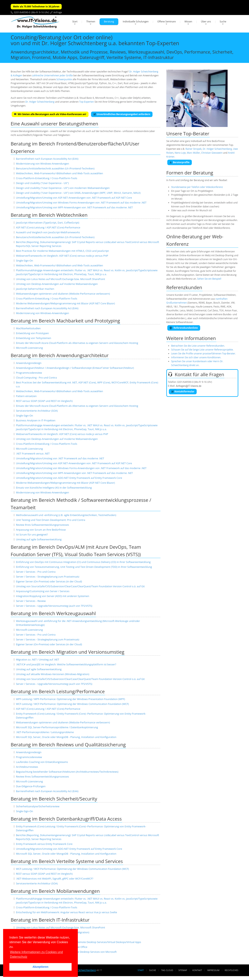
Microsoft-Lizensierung (29, 348)
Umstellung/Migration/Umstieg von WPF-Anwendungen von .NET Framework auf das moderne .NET (74, 207)
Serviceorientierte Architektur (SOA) (37, 411)
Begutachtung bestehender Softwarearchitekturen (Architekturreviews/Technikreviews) (67, 772)
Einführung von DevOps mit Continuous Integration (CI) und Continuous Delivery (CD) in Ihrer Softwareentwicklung (83, 562)
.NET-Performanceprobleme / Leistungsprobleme (45, 732)
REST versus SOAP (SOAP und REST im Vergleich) (44, 401)
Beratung (109, 22)
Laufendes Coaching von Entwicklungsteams (42, 762)
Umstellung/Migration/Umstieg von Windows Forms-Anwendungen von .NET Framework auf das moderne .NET (81, 203)
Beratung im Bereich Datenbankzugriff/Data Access (66, 819)
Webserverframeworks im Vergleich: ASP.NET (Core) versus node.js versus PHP (62, 256)
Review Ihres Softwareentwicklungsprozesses (43, 525)
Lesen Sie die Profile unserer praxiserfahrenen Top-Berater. (203, 354)
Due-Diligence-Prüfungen (31, 786)
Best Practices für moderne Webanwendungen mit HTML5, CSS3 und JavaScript (62, 251)
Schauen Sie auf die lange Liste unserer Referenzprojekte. (202, 350)
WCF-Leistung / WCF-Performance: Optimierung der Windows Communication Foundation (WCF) (72, 704)
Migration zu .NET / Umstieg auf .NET (38, 659)
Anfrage (58, 12)
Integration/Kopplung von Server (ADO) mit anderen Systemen (53, 596)
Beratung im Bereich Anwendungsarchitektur (60, 355)
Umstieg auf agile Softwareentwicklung (39, 539)
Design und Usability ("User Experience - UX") (42, 183)
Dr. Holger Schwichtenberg (40, 102)
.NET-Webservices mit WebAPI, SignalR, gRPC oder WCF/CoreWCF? (55, 879)
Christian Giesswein (212, 153)
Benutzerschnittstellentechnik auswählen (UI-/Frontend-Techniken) (55, 168)
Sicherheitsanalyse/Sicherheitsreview (38, 806)
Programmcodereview (29, 373)
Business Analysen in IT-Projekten (36, 420)
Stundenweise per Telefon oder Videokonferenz (197, 187)
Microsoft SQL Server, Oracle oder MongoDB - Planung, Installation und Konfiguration (66, 737)
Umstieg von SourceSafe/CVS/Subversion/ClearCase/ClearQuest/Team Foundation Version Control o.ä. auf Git (80, 586)
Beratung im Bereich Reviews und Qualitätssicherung (68, 744)
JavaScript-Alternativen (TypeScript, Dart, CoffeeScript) (48, 223)
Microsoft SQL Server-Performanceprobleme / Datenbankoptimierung (57, 727)
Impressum (213, 970)
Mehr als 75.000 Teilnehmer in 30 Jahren (36, 7)
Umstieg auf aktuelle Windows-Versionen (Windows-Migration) (53, 674)
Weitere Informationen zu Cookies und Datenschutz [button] (36, 954)
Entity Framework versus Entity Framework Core (44, 844)
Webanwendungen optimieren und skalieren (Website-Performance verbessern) (63, 294)
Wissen (188, 22)
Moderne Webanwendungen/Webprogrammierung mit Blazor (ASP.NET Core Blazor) (65, 303)
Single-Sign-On (25, 261)
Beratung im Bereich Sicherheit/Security (54, 799)
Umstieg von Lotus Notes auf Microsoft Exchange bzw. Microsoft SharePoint (60, 279)
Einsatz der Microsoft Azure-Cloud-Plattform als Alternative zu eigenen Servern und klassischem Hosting (77, 343)
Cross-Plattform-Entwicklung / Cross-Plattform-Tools (47, 178)
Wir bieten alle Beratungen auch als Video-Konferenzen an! (50, 114)
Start (75, 22)
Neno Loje (180, 153)
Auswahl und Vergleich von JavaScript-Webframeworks (48, 232)
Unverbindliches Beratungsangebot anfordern (122, 114)
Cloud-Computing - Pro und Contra (36, 378)
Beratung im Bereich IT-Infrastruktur (50, 920)
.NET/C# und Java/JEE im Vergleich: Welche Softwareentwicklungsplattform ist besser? (66, 664)
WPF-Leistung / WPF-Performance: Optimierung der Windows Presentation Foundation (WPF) (70, 699)
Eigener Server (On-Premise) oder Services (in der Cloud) (49, 581)
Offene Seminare (167, 22)
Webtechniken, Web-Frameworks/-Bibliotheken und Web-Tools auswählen (60, 173)
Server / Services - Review (31, 601)
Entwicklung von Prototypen (32, 333)
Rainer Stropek (193, 149)
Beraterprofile (180, 162)
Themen (91, 22)
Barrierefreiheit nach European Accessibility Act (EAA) (47, 159)
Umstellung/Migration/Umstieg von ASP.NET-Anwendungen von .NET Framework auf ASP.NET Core (74, 198)
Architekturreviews (27, 767)
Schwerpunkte (64, 79)
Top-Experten (86, 102)
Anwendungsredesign (29, 363)
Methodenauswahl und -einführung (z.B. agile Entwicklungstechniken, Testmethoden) (66, 515)
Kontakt (197, 970)
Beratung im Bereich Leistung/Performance (58, 691)
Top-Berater (196, 133)
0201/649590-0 (22, 12)
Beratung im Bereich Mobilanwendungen (55, 891)
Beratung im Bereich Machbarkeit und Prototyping (65, 321)
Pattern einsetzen (26, 396)
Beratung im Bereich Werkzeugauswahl (53, 613)
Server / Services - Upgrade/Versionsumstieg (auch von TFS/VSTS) (54, 606)
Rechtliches (231, 970)
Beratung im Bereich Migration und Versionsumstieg (68, 652)
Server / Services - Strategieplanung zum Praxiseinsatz (48, 577)
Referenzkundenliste (184, 328)
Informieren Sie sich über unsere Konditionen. (196, 357)
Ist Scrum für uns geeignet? (32, 534)
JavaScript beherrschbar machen (35, 289)
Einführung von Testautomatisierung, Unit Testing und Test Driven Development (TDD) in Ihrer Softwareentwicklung (84, 567)
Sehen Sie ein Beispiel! (209, 279)
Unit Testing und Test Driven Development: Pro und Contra (51, 520)
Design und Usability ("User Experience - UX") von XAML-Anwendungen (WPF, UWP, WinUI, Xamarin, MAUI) (78, 193)
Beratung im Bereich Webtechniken (49, 215)
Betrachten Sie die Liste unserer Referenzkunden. (198, 346)
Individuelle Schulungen (136, 22)
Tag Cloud (167, 970)
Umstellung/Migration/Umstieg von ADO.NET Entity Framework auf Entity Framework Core (69, 478)
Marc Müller (193, 153)
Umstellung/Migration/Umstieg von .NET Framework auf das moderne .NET (60, 458)
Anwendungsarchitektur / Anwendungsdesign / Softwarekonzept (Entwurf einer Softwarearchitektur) (75, 368)
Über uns (206, 22)
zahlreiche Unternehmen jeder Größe (52, 75)
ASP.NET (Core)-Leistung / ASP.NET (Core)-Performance (48, 227)
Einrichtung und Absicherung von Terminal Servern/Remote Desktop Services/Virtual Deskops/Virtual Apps (78, 942)
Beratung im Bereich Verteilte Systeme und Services (67, 861)
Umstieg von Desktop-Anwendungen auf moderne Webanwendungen (57, 284)
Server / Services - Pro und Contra (36, 572)
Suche (223, 22)
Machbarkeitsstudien (28, 328)
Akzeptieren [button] (40, 967)
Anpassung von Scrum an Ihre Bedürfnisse (41, 530)
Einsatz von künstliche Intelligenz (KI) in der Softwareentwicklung (54, 488)
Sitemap (183, 970)
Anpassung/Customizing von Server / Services (43, 591)
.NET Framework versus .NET (33, 453)
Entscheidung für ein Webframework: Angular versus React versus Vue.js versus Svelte (67, 912)
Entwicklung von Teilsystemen (34, 338)
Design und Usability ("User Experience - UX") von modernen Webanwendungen (63, 188)
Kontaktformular (183, 391)
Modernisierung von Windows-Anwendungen (43, 164)
